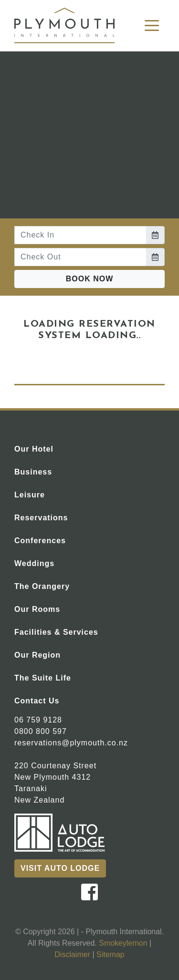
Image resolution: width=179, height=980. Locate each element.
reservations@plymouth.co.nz (71, 743)
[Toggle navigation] (152, 25)
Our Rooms (55, 608)
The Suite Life (60, 677)
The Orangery (60, 585)
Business (51, 471)
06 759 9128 (38, 720)
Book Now (90, 279)
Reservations (59, 517)
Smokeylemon (123, 943)
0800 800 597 (41, 731)
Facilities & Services (74, 631)
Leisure (47, 494)
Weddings (52, 562)
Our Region (55, 654)
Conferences (58, 540)
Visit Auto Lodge (60, 868)
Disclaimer (72, 954)
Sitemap (111, 954)
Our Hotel (52, 448)
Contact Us (54, 700)
